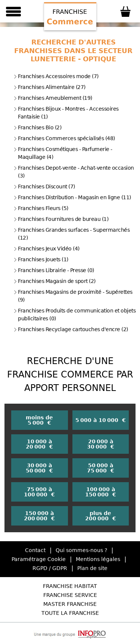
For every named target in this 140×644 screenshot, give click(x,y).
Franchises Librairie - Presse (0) (54, 270)
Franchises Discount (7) (44, 187)
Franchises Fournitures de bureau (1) (61, 219)
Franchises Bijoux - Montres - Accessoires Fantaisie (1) (66, 113)
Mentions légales (98, 559)
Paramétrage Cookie (39, 559)
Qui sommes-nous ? (81, 550)
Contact (35, 550)
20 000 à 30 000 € (101, 444)
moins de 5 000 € (39, 420)
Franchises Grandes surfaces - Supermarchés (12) (71, 234)
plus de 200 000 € (101, 516)
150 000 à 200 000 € (39, 516)
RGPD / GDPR (50, 568)
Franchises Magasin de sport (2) (55, 281)
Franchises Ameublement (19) (53, 98)
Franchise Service (70, 595)
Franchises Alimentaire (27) (49, 87)
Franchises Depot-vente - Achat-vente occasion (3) (74, 172)
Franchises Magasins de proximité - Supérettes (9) (73, 296)
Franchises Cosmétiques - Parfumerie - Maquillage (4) (63, 153)
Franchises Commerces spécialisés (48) (64, 138)
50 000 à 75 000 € (101, 468)
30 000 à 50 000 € (39, 468)
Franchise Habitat (70, 586)
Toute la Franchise (70, 613)
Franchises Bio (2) (37, 127)
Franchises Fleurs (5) (41, 208)
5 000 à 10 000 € (101, 420)
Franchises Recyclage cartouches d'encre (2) (71, 329)
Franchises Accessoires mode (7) (56, 76)
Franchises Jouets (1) (41, 259)
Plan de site (92, 568)
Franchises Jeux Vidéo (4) (46, 249)
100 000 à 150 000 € (101, 492)
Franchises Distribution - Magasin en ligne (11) (72, 197)
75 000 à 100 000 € (39, 492)
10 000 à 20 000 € (39, 444)
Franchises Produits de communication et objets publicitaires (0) (74, 315)
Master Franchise (70, 604)
